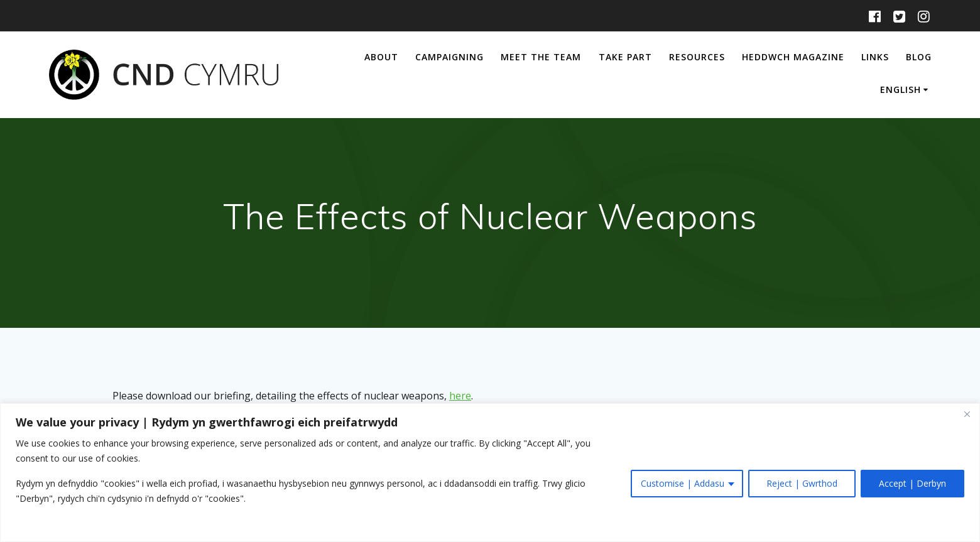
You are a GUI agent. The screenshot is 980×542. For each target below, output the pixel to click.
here (460, 396)
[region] (490, 473)
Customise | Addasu (683, 483)
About (381, 57)
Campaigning (449, 57)
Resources (697, 57)
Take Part (625, 57)
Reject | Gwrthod (802, 483)
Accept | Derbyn (912, 483)
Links (875, 57)
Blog (919, 57)
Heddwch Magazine (793, 57)
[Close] (967, 414)
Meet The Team (541, 57)
